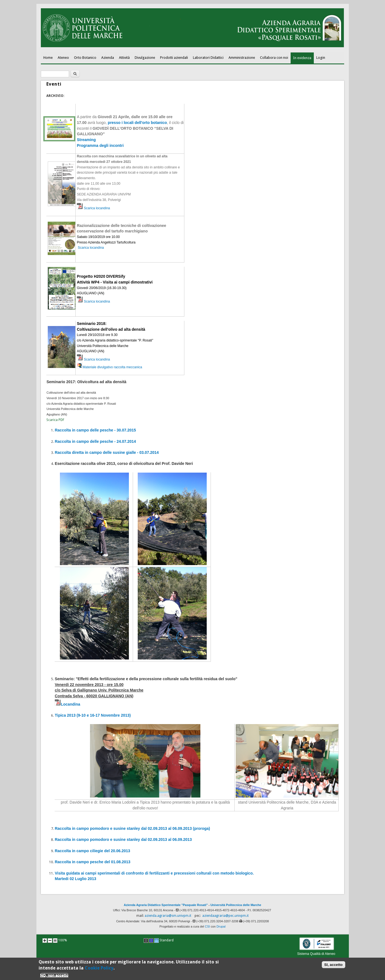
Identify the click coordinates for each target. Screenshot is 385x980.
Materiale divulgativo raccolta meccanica (109, 367)
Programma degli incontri (100, 145)
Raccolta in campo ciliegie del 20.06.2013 (92, 851)
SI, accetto (334, 967)
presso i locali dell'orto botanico (137, 123)
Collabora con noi (274, 58)
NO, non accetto (54, 977)
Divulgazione (145, 58)
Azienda (108, 58)
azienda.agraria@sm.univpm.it (168, 916)
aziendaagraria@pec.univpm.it (225, 916)
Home (48, 58)
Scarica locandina (97, 208)
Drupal (221, 926)
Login (321, 58)
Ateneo (63, 58)
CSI (207, 926)
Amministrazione (242, 58)
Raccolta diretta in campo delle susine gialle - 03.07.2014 (107, 452)
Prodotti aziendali (174, 58)
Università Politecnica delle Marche (236, 905)
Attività (124, 58)
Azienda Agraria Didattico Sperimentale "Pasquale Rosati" (166, 905)
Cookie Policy (99, 970)
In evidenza (302, 58)
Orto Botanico (85, 58)
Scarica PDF (55, 420)
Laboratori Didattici (208, 58)
